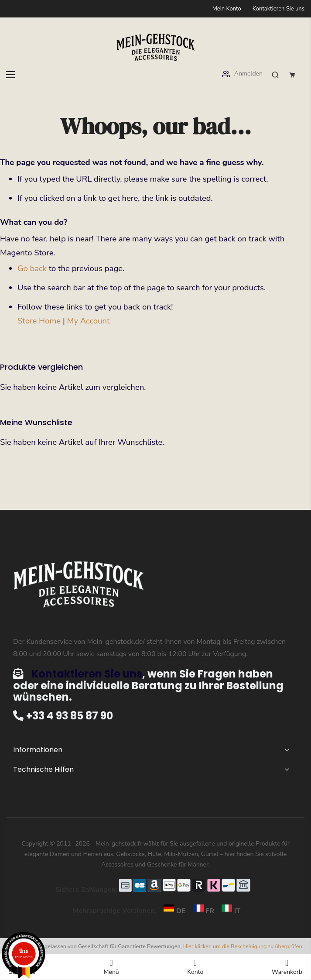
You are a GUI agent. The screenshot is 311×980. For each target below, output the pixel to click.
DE (173, 911)
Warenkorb (287, 967)
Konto (195, 967)
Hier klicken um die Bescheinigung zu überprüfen (243, 946)
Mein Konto (227, 9)
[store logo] (156, 47)
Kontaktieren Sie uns (279, 9)
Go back (32, 268)
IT (228, 911)
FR (202, 911)
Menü (111, 967)
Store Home (39, 321)
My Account (89, 321)
